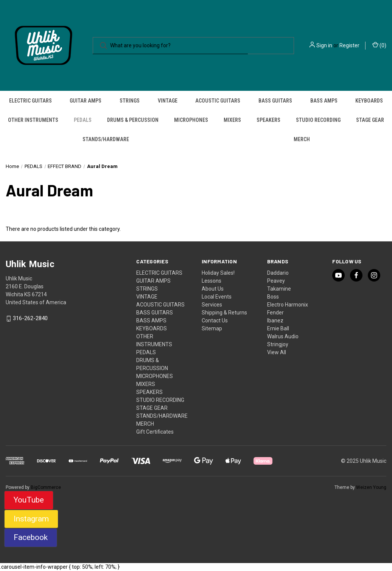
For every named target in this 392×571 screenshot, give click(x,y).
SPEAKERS (268, 120)
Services (212, 305)
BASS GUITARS (275, 101)
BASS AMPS (324, 101)
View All (277, 352)
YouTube (29, 500)
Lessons (212, 281)
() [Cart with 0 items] (379, 45)
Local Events (217, 297)
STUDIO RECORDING (318, 120)
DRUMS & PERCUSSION (133, 120)
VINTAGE (168, 101)
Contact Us (215, 321)
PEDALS (83, 120)
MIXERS (232, 120)
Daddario (278, 273)
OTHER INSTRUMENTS (33, 120)
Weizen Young (371, 487)
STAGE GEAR (370, 120)
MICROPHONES (191, 120)
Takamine (279, 289)
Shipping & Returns (224, 313)
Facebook (31, 537)
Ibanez (275, 321)
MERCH (302, 139)
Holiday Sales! (218, 273)
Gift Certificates (155, 432)
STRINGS (130, 101)
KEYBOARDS (369, 101)
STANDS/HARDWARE (106, 139)
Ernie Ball (278, 328)
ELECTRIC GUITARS (30, 101)
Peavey (276, 281)
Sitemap (212, 328)
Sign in (324, 45)
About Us (213, 289)
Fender (275, 313)
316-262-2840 (30, 319)
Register (349, 45)
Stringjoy (278, 344)
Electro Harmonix (288, 305)
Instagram (31, 519)
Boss (273, 297)
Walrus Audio (283, 336)
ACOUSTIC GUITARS (218, 101)
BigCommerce (46, 487)
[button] (29, 500)
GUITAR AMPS (86, 101)
